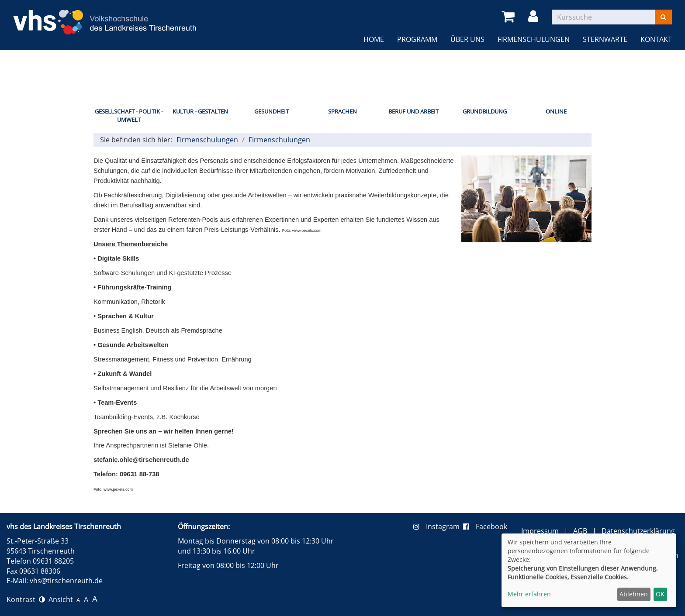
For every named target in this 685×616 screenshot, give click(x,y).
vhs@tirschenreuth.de (66, 581)
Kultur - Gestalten (200, 111)
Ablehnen (634, 594)
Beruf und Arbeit (413, 111)
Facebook (485, 527)
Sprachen (342, 111)
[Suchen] (663, 17)
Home (374, 39)
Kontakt (656, 39)
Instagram (438, 527)
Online (556, 111)
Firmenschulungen (534, 39)
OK (660, 594)
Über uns (467, 39)
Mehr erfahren (529, 594)
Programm (417, 39)
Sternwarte (605, 39)
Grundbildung (485, 111)
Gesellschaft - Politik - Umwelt (129, 115)
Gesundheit (272, 111)
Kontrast (26, 599)
